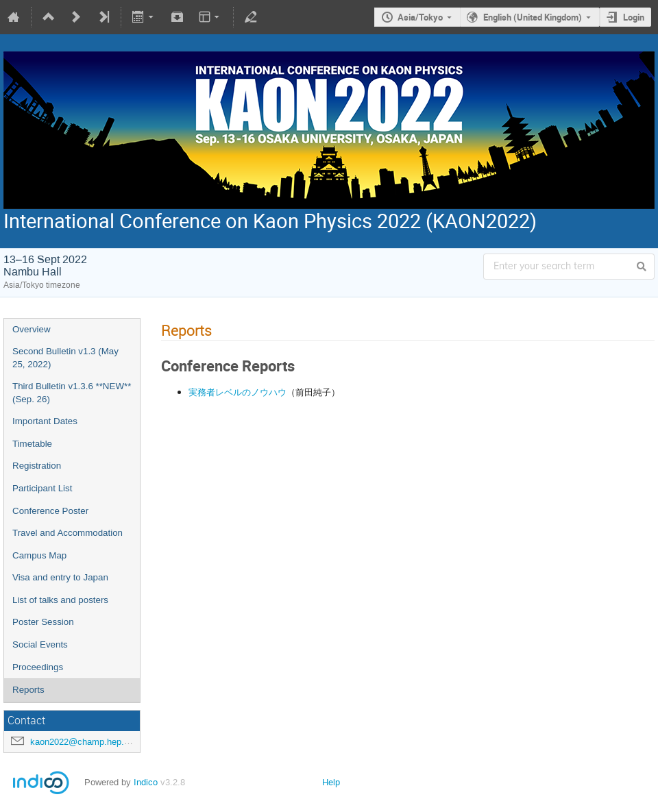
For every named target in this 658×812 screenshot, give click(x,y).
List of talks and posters (60, 600)
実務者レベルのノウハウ (237, 392)
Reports (28, 690)
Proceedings (38, 667)
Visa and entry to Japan (60, 577)
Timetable (32, 444)
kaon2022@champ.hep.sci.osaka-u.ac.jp (111, 742)
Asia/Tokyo (420, 17)
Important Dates (45, 421)
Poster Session (43, 622)
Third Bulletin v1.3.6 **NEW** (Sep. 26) (72, 393)
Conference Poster (50, 511)
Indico (146, 782)
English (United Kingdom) (533, 17)
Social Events (40, 644)
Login (634, 17)
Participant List (42, 488)
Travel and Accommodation (68, 533)
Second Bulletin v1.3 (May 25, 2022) (65, 358)
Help (331, 782)
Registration (37, 466)
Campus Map (39, 555)
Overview (32, 329)
